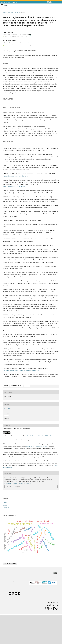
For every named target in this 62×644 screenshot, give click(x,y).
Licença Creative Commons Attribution (37, 475)
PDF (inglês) (17, 414)
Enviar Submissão (10, 592)
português (6, 536)
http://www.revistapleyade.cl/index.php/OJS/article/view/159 (21, 399)
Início (5, 13)
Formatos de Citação (13, 515)
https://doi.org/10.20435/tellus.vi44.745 (14, 215)
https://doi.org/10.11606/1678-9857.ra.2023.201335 (21, 51)
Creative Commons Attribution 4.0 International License (43, 464)
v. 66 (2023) (17, 13)
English (5, 531)
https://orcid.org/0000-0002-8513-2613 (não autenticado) (18, 45)
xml (7, 414)
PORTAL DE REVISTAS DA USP (9, 2)
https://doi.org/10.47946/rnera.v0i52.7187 (15, 205)
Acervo (10, 13)
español (5, 534)
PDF (28, 414)
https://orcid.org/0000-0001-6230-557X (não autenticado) (18, 37)
